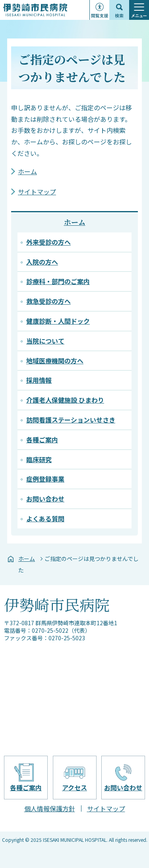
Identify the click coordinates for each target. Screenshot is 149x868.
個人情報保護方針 (50, 808)
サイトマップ (37, 192)
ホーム (27, 171)
